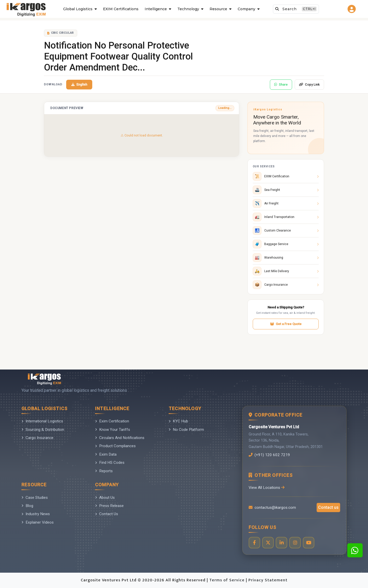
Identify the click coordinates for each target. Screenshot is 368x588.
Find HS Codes (110, 463)
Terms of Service (228, 580)
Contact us (328, 507)
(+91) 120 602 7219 (269, 455)
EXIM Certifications (121, 9)
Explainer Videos (38, 522)
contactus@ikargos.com (272, 508)
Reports (104, 471)
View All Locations (267, 488)
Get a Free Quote (286, 324)
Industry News (36, 514)
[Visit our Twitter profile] (268, 543)
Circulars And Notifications (120, 438)
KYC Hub (178, 421)
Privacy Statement (268, 580)
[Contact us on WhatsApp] (355, 550)
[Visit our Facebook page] (254, 543)
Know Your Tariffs (113, 430)
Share (281, 84)
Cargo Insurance (37, 438)
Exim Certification (112, 421)
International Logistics (42, 421)
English (79, 84)
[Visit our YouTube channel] (309, 543)
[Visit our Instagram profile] (295, 543)
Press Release (109, 506)
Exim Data (106, 454)
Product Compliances (115, 446)
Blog (27, 506)
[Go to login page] (352, 9)
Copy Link (309, 84)
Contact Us (107, 514)
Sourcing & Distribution (43, 430)
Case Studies (35, 498)
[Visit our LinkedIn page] (281, 543)
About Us (105, 498)
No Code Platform (186, 430)
